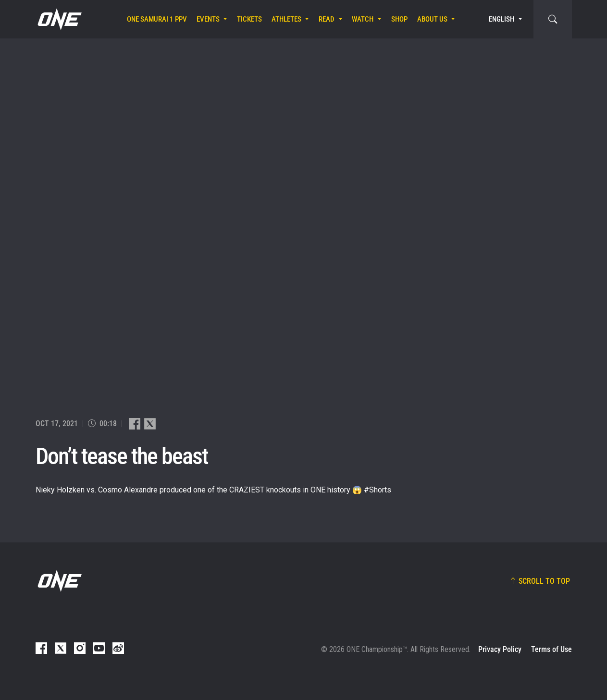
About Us (432, 19)
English (502, 19)
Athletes (286, 19)
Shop (399, 19)
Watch (363, 19)
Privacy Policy (500, 649)
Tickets (249, 19)
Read (327, 19)
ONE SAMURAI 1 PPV (157, 19)
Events (208, 19)
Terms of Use (551, 649)
